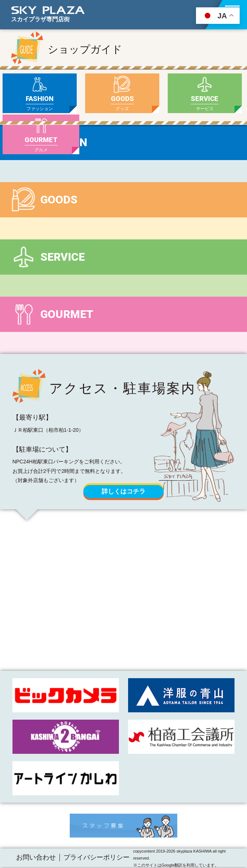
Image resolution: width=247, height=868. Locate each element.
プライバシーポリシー (97, 857)
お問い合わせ (36, 857)
